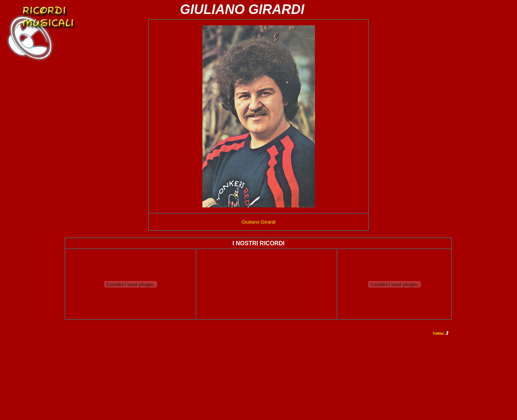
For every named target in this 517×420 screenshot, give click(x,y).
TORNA (439, 334)
